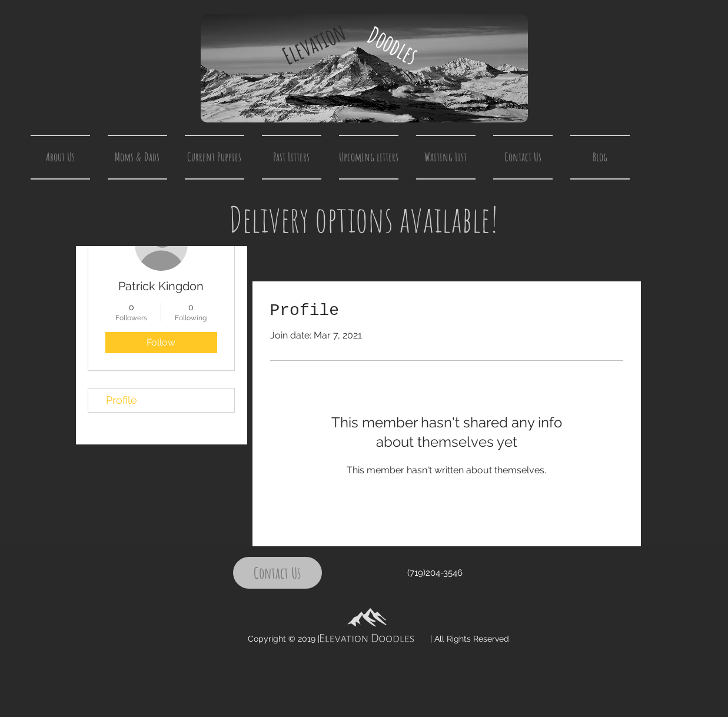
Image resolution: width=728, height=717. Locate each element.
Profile (122, 400)
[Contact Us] (277, 573)
